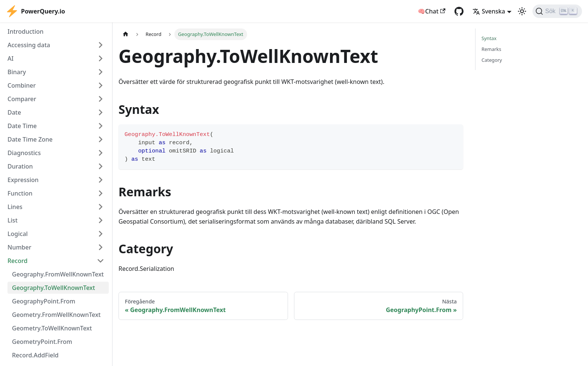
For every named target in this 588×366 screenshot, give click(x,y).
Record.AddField (35, 355)
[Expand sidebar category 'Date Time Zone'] (100, 139)
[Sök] (557, 11)
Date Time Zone (30, 139)
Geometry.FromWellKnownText (56, 315)
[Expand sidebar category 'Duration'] (100, 166)
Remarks (491, 49)
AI (10, 58)
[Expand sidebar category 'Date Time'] (100, 126)
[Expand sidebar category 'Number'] (100, 247)
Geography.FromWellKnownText (58, 274)
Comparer (22, 99)
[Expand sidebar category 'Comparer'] (100, 99)
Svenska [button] (489, 11)
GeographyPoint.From (44, 301)
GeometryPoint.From (42, 342)
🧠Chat (432, 11)
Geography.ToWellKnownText (53, 288)
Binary (17, 72)
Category (492, 60)
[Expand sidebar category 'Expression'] (100, 180)
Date (14, 112)
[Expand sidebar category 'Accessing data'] (100, 45)
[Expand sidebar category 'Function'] (100, 193)
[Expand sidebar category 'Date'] (100, 112)
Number (19, 247)
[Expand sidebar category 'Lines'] (100, 207)
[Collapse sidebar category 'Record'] (100, 261)
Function (20, 193)
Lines (15, 207)
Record (17, 261)
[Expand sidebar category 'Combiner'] (100, 85)
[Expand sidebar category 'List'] (100, 220)
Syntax (489, 38)
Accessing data (29, 45)
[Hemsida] (126, 34)
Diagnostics (24, 153)
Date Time (22, 126)
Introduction (25, 31)
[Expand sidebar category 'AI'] (100, 58)
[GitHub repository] (459, 11)
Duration (20, 166)
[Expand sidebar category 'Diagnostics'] (100, 153)
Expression (23, 180)
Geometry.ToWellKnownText (52, 328)
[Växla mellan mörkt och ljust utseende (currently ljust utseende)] (522, 11)
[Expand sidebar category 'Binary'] (100, 72)
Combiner (22, 85)
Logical (18, 234)
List (13, 220)
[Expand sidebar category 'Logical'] (100, 234)
